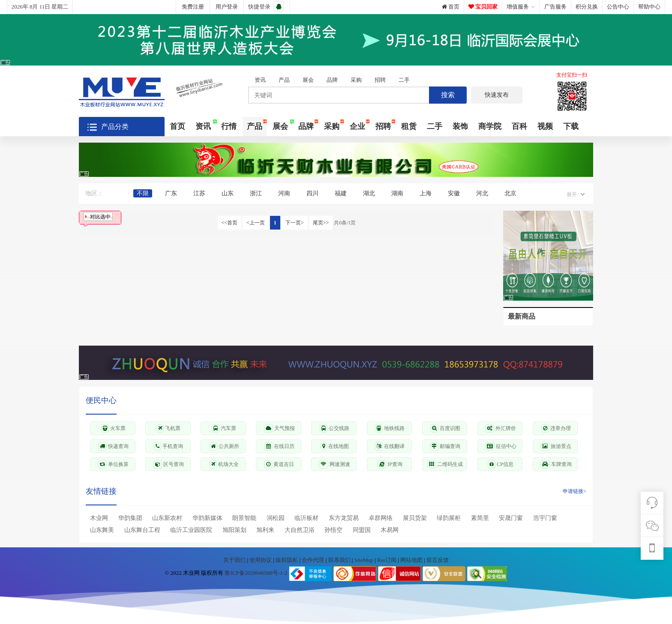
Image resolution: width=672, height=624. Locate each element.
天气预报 (279, 428)
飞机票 (168, 428)
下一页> (295, 223)
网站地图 (412, 560)
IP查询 (390, 464)
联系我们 (340, 560)
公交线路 (334, 428)
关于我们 (235, 560)
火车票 (113, 428)
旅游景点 (556, 446)
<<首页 (230, 223)
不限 (143, 193)
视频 (545, 126)
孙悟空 (333, 530)
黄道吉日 (279, 464)
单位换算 (113, 464)
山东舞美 (102, 530)
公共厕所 (224, 446)
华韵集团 (130, 518)
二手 (404, 80)
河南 (284, 193)
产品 (284, 80)
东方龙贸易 (344, 518)
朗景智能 (244, 518)
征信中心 (501, 446)
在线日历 (279, 446)
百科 (519, 126)
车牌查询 (556, 464)
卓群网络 (381, 518)
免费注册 (193, 7)
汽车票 (224, 428)
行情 (229, 126)
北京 (510, 193)
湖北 (369, 193)
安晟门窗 (511, 518)
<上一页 (256, 223)
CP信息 (501, 464)
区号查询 (169, 464)
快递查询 (113, 446)
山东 (228, 193)
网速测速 (334, 464)
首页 (451, 7)
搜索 (448, 95)
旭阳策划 (234, 530)
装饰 (460, 126)
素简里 (480, 518)
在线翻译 (390, 446)
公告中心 (618, 7)
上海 (426, 193)
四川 (312, 193)
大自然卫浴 (300, 530)
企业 (357, 126)
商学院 (490, 126)
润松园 (276, 518)
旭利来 (265, 530)
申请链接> (574, 491)
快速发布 (497, 95)
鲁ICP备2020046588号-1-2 (256, 573)
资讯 (260, 80)
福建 (341, 193)
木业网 (99, 518)
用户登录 (227, 7)
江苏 (199, 193)
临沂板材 (306, 518)
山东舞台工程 (142, 530)
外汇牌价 (501, 428)
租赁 (409, 126)
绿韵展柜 (449, 518)
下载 (571, 126)
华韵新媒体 (207, 518)
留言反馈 (438, 560)
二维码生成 (445, 464)
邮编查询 (445, 446)
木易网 (390, 530)
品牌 (332, 80)
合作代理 (313, 560)
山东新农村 (167, 518)
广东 (171, 193)
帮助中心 (649, 7)
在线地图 (335, 446)
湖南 (397, 193)
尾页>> (321, 223)
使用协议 (261, 560)
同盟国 (362, 530)
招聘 (380, 80)
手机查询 (168, 446)
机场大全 (224, 464)
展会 (308, 80)
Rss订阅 (387, 560)
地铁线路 (390, 428)
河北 (482, 193)
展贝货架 (415, 518)
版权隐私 (287, 560)
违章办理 (556, 428)
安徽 (454, 193)
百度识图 (445, 428)
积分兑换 (587, 7)
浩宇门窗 (545, 518)
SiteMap (364, 560)
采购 (356, 80)
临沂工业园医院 (191, 530)
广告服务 (555, 7)
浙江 (256, 193)
